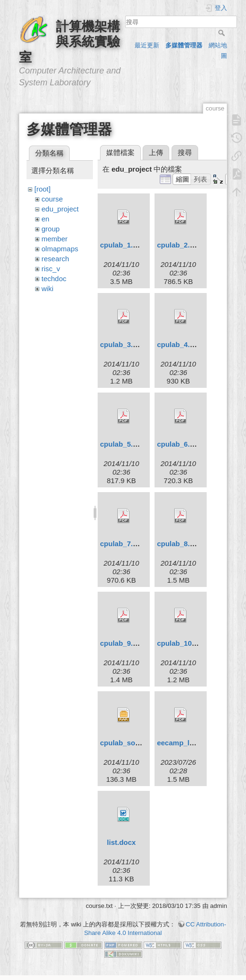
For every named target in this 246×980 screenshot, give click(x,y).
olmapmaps (60, 249)
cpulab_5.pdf (122, 444)
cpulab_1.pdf (122, 245)
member (55, 239)
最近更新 (147, 45)
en (46, 219)
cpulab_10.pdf (181, 643)
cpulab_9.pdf (122, 643)
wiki (48, 289)
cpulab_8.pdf (179, 544)
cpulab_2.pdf (179, 245)
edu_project (60, 209)
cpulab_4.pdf (179, 344)
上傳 (156, 152)
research (55, 259)
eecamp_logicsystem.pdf (199, 743)
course (52, 199)
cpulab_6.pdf (179, 444)
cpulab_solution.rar (133, 743)
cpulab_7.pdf (122, 544)
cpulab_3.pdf (122, 344)
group (51, 229)
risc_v (51, 269)
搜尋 (223, 33)
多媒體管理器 (184, 45)
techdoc (54, 279)
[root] (43, 189)
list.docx (122, 842)
